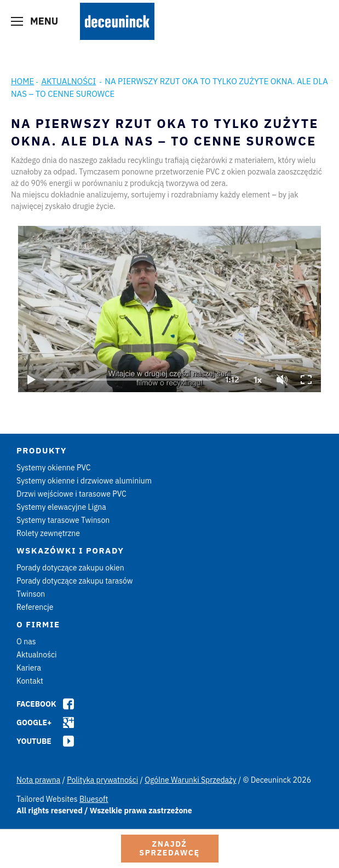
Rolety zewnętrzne (48, 533)
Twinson (31, 594)
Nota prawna (38, 780)
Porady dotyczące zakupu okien (70, 568)
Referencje (35, 607)
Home (22, 81)
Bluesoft (94, 799)
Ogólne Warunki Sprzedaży (190, 780)
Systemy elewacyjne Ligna (61, 507)
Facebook (36, 704)
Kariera (29, 668)
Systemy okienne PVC (54, 468)
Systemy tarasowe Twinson (63, 520)
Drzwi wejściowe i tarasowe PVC (71, 494)
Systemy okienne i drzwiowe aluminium (84, 481)
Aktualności (68, 81)
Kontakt (30, 681)
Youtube (34, 741)
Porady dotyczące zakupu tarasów (75, 581)
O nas (26, 642)
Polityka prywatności (102, 780)
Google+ (34, 723)
